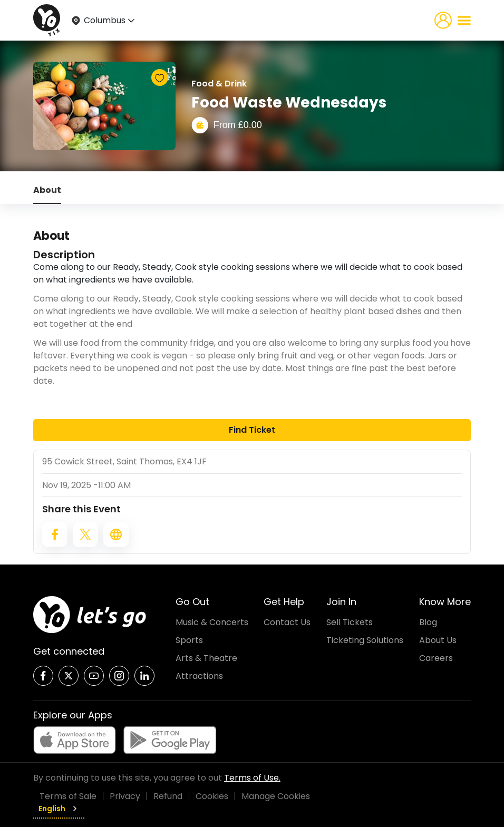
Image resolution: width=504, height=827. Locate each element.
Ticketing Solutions (365, 640)
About (47, 190)
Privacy (125, 796)
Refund (168, 796)
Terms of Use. (252, 778)
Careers (436, 658)
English (59, 809)
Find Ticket (252, 430)
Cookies (212, 796)
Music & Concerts (212, 622)
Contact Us (287, 622)
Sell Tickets (350, 622)
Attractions (199, 676)
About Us (438, 640)
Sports (189, 640)
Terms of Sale (68, 796)
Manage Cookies (276, 796)
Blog (428, 622)
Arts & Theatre (206, 658)
